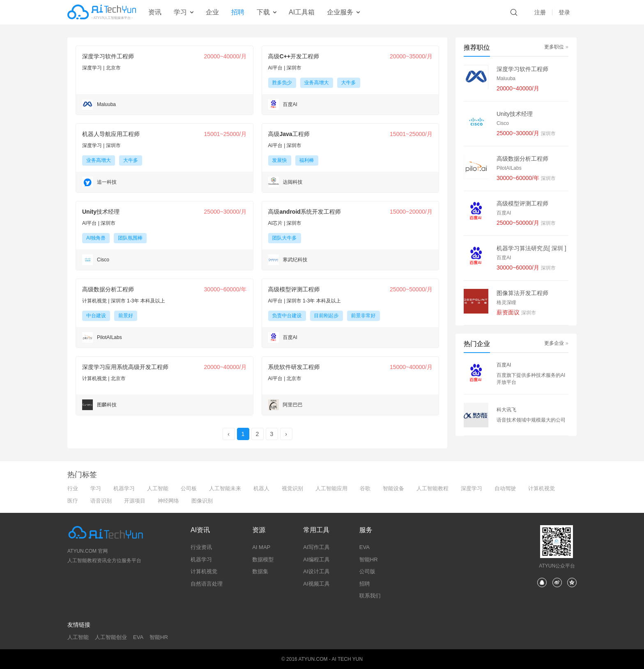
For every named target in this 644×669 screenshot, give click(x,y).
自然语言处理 (207, 584)
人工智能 (158, 488)
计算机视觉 (542, 488)
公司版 (367, 571)
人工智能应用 (331, 488)
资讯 (155, 12)
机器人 (261, 488)
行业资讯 (201, 547)
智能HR (369, 559)
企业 (212, 12)
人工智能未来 (225, 488)
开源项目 (135, 501)
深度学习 (471, 488)
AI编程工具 (316, 559)
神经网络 (168, 501)
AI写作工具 (316, 547)
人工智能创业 (111, 637)
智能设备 (393, 488)
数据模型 (263, 559)
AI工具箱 (302, 12)
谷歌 (365, 488)
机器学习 (124, 488)
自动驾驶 (505, 488)
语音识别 (101, 501)
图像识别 (202, 501)
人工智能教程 (432, 488)
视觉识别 (292, 488)
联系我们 (370, 596)
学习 (96, 488)
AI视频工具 (316, 584)
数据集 (260, 571)
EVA (365, 547)
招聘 (238, 12)
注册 (540, 12)
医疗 (73, 501)
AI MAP (261, 547)
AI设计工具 (316, 571)
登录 (564, 12)
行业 (73, 488)
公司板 (189, 488)
